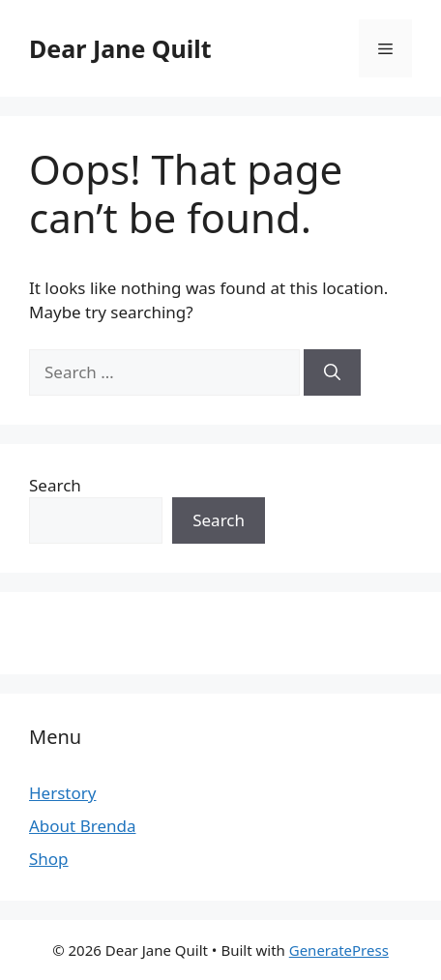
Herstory (62, 793)
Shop (49, 859)
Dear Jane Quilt (120, 48)
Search (55, 485)
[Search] (332, 372)
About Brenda (82, 826)
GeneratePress (339, 950)
